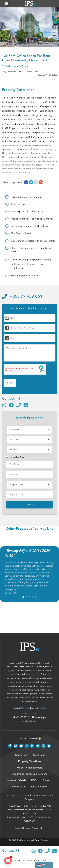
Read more (41, 586)
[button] (6, 3)
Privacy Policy (38, 828)
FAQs (34, 780)
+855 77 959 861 (22, 297)
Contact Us (19, 787)
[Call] (19, 405)
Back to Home (39, 787)
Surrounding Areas (15, 457)
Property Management (30, 768)
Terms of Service (22, 828)
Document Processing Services (30, 774)
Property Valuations (29, 761)
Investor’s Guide (17, 780)
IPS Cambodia (13, 795)
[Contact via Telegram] (11, 405)
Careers (47, 780)
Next (55, 28)
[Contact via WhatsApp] (4, 405)
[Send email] (26, 405)
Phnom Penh (15, 674)
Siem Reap (30, 674)
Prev (4, 28)
